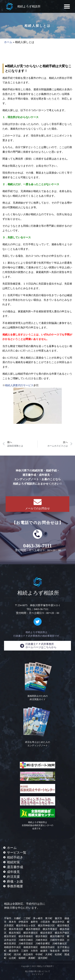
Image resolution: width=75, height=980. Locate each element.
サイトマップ (38, 974)
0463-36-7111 (38, 546)
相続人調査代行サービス (19, 385)
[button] (67, 6)
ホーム (8, 42)
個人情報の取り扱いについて (38, 971)
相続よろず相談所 (29, 6)
